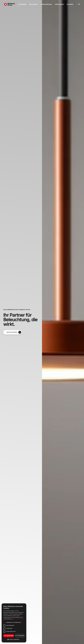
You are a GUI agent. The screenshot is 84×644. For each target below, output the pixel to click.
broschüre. (34, 4)
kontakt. (70, 4)
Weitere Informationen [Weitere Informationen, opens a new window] (19, 619)
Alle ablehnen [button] (20, 636)
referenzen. (59, 4)
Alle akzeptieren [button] (9, 636)
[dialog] (14, 623)
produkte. (23, 4)
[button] (14, 640)
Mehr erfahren (14, 332)
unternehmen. (46, 4)
